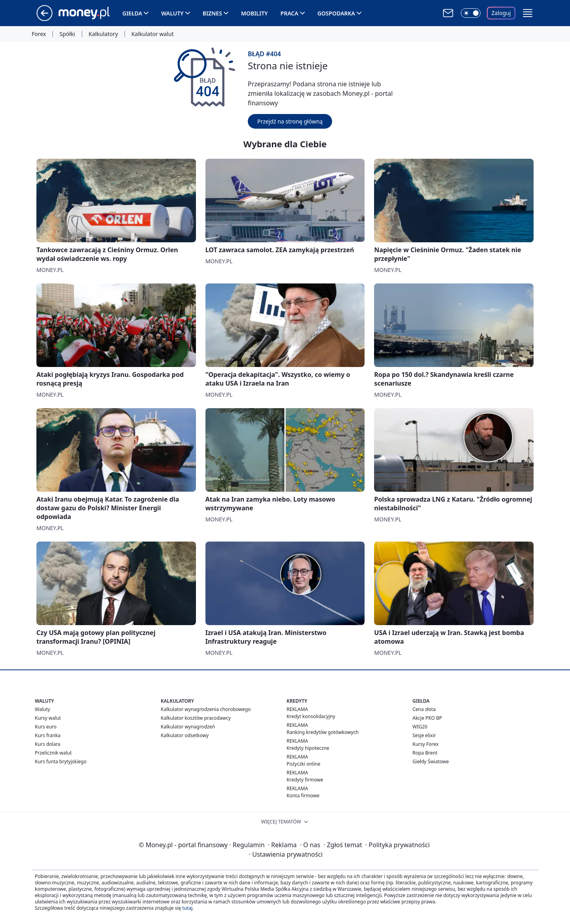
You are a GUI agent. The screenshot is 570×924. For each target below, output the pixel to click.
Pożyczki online (303, 764)
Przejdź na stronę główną (290, 121)
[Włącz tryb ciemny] (471, 13)
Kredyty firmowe (305, 780)
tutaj (187, 908)
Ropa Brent (425, 753)
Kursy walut (48, 718)
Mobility (255, 13)
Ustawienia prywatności (286, 854)
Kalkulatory (103, 34)
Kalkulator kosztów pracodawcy (196, 718)
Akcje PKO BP (427, 718)
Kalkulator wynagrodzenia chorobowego (206, 709)
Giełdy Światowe (431, 761)
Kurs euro (46, 727)
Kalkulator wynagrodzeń (188, 727)
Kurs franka (48, 735)
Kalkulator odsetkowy (185, 735)
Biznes (212, 13)
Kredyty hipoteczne (308, 748)
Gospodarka (336, 13)
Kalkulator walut (153, 34)
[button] (528, 13)
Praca (290, 13)
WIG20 (420, 727)
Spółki (67, 34)
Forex (39, 34)
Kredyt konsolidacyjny (311, 716)
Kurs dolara (48, 744)
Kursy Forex (426, 744)
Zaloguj (501, 13)
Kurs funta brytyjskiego (61, 761)
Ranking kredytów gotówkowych (323, 732)
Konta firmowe (303, 796)
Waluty (172, 13)
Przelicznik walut (53, 753)
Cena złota (424, 709)
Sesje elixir (424, 735)
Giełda (132, 13)
